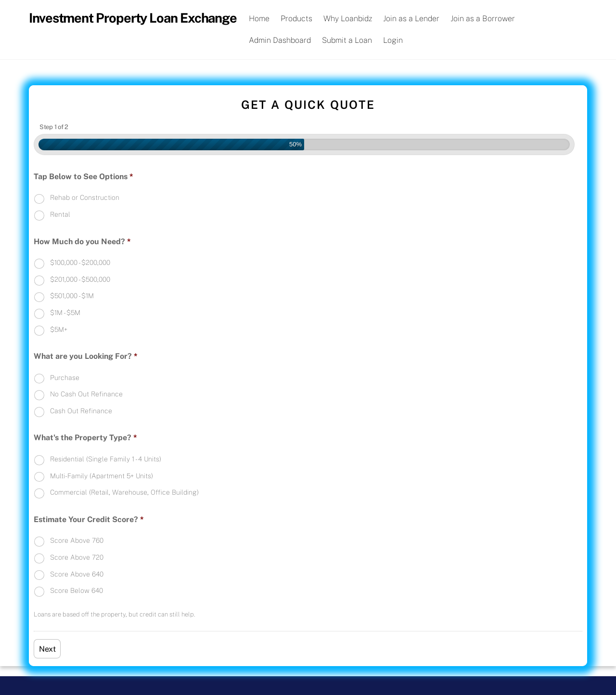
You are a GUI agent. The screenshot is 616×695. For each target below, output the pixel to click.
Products (296, 19)
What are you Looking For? (86, 356)
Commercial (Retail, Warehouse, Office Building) (124, 492)
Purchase (65, 378)
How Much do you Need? (82, 242)
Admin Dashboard (280, 40)
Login (393, 40)
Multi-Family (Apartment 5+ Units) (102, 476)
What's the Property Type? (85, 438)
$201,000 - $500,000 (80, 279)
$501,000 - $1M (72, 296)
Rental (60, 214)
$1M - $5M (65, 313)
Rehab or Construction (85, 197)
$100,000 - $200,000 (80, 262)
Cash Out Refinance (81, 411)
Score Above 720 (77, 557)
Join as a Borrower (483, 19)
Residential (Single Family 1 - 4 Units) (106, 459)
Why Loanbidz (348, 19)
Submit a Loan (347, 40)
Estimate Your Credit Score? (89, 519)
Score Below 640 (77, 590)
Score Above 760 (77, 540)
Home (259, 19)
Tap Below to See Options (83, 177)
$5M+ (59, 329)
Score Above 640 (77, 574)
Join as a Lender (411, 19)
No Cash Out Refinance (86, 394)
